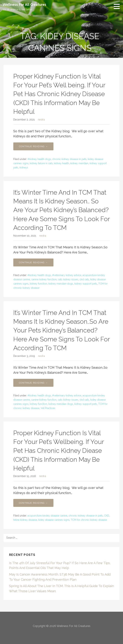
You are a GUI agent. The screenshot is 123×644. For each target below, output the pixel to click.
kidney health (61, 163)
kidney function (38, 284)
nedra (41, 120)
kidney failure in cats (41, 163)
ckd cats (84, 279)
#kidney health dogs (39, 159)
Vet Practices (48, 408)
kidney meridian (79, 163)
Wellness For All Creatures (24, 4)
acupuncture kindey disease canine (47, 516)
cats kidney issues (68, 279)
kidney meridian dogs (61, 284)
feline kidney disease (25, 520)
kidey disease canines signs (54, 520)
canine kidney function (44, 279)
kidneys (24, 168)
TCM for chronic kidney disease (89, 520)
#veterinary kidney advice (67, 275)
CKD (107, 516)
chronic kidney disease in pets (69, 159)
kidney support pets (86, 284)
